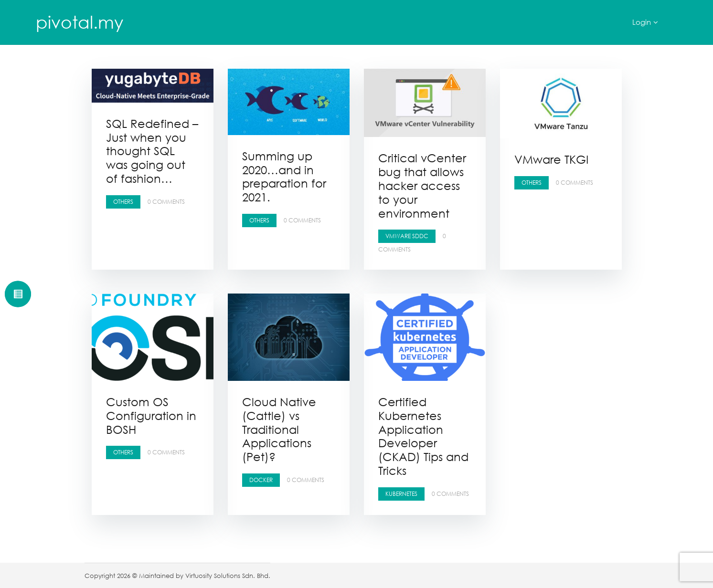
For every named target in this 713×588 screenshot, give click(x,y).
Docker (261, 480)
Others (123, 202)
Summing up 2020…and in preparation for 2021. (284, 176)
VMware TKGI (551, 159)
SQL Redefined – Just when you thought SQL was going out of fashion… (152, 151)
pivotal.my (80, 22)
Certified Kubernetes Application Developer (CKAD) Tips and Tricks (423, 436)
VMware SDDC (407, 236)
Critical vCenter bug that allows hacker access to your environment (422, 185)
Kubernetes (401, 494)
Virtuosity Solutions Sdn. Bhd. (228, 576)
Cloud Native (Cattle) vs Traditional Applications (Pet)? (279, 429)
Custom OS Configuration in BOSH (151, 415)
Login (642, 22)
